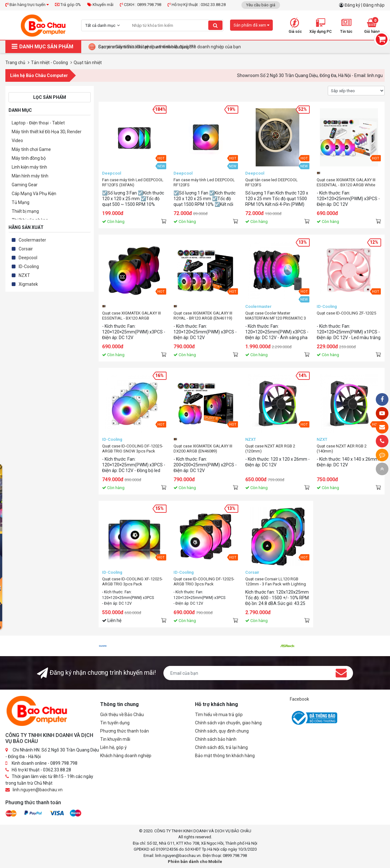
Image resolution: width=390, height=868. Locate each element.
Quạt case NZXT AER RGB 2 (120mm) (270, 449)
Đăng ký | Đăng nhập (365, 5)
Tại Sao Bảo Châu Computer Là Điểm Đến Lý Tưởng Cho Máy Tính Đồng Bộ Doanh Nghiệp (186, 47)
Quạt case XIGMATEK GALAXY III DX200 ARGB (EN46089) (203, 449)
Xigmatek (28, 284)
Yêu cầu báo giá (261, 5)
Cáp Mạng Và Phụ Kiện (34, 194)
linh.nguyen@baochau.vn (38, 790)
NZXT (24, 275)
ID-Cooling (29, 266)
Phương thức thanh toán (125, 731)
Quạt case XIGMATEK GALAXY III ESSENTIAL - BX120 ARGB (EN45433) (131, 316)
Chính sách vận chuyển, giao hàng (228, 723)
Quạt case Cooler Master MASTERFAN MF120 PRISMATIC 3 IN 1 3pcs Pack (276, 316)
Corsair (26, 249)
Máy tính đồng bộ (29, 158)
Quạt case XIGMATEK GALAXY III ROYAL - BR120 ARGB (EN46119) (203, 316)
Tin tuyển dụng (115, 723)
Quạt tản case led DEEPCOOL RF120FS (271, 182)
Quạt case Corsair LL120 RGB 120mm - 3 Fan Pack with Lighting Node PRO (276, 582)
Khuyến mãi (100, 5)
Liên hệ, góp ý (113, 747)
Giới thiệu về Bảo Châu (122, 715)
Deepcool (28, 258)
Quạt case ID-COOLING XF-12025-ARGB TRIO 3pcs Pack (132, 581)
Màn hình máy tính (30, 176)
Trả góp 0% (68, 5)
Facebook (299, 699)
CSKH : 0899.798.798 (140, 5)
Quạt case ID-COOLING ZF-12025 (346, 313)
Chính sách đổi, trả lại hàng (221, 747)
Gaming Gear (25, 185)
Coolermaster (32, 240)
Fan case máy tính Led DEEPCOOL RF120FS (204, 182)
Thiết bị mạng (25, 211)
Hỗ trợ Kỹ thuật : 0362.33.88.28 (197, 5)
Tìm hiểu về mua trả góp (219, 715)
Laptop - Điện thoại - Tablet (38, 123)
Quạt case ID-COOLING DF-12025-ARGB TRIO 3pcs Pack (204, 581)
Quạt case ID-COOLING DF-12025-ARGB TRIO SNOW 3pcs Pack (133, 449)
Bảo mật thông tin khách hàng (225, 756)
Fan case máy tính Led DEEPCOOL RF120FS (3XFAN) (133, 182)
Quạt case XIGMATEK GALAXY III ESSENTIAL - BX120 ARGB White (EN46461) (346, 183)
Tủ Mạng (21, 202)
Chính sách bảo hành (216, 739)
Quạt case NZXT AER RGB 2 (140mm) (342, 449)
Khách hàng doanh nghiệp (126, 756)
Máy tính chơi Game (31, 149)
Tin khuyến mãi (115, 739)
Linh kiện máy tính (29, 167)
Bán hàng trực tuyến (27, 5)
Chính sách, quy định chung (222, 731)
